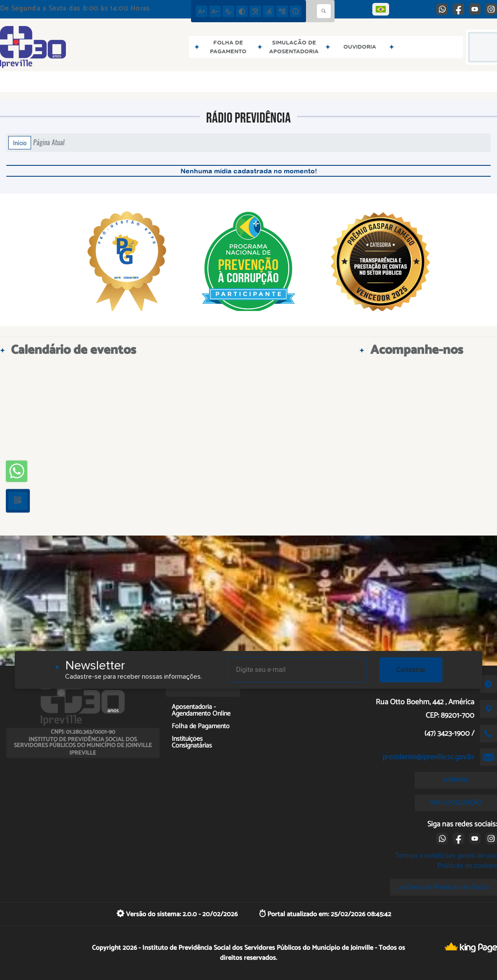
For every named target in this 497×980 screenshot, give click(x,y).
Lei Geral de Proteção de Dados (443, 887)
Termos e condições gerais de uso (446, 856)
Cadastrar (411, 670)
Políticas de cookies (467, 866)
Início (20, 143)
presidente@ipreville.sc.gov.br (428, 757)
